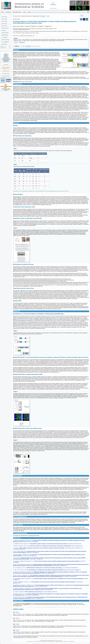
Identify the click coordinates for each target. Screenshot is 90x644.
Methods (6, 56)
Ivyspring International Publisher (48, 640)
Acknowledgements (6, 59)
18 (34, 493)
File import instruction (36, 46)
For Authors (8, 12)
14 (36, 480)
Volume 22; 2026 (5, 28)
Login (24, 12)
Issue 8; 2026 (4, 17)
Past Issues (4, 30)
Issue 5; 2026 (4, 23)
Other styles (22, 42)
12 (19, 110)
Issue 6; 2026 (4, 21)
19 (60, 495)
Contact (29, 12)
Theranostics (6, 65)
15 (26, 483)
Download (28, 46)
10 (16, 108)
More (37, 33)
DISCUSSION (6, 58)
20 (85, 497)
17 (83, 489)
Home (2, 12)
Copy (16, 42)
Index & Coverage (5, 39)
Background (6, 54)
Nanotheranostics (6, 71)
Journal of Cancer (6, 73)
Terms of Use (72, 641)
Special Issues (4, 44)
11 (64, 109)
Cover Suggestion (5, 42)
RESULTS (6, 57)
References (6, 61)
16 (41, 488)
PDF (82, 16)
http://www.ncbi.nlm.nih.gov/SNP (25, 320)
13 (79, 110)
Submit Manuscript (17, 12)
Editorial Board (5, 35)
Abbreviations (6, 60)
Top (6, 53)
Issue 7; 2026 (4, 19)
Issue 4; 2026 (4, 26)
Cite (48, 16)
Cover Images (4, 37)
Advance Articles (5, 33)
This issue (43, 16)
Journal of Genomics (6, 76)
